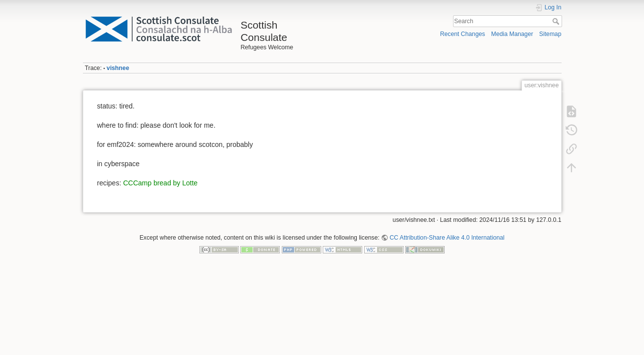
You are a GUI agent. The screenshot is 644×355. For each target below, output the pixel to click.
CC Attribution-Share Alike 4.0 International (447, 238)
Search (557, 21)
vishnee (118, 68)
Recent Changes (463, 34)
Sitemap (550, 34)
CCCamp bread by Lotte (160, 183)
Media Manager (512, 34)
